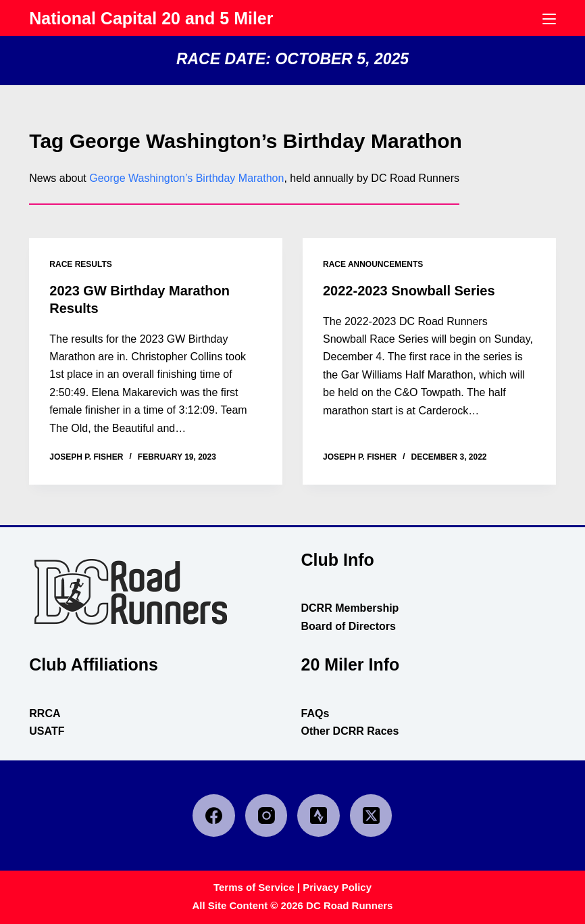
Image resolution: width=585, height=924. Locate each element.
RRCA (45, 713)
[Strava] (319, 816)
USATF (47, 731)
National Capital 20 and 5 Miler (151, 18)
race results (80, 264)
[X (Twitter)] (371, 816)
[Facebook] (214, 816)
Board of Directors (348, 626)
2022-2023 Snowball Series (409, 291)
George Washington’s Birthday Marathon (186, 178)
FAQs (315, 713)
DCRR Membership (350, 608)
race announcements (373, 264)
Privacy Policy (337, 887)
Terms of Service (254, 887)
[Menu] (549, 19)
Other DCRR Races (350, 731)
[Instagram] (266, 816)
